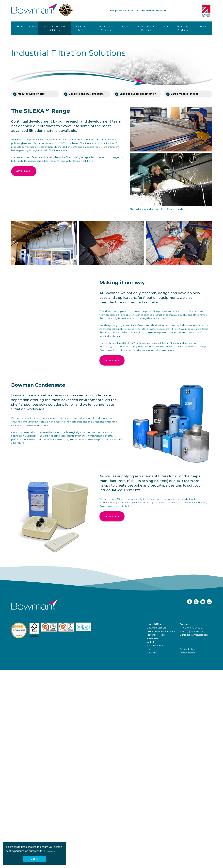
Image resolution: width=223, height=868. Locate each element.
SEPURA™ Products (182, 28)
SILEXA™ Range (81, 28)
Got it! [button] (34, 859)
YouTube (209, 602)
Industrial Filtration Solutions (55, 28)
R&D (165, 26)
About (32, 26)
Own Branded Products (106, 28)
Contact (202, 26)
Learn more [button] (51, 851)
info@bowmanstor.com (151, 11)
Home (21, 26)
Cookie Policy (187, 649)
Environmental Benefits (146, 28)
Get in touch (24, 171)
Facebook (190, 602)
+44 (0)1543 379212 (121, 11)
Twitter (196, 602)
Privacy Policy (187, 653)
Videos (126, 26)
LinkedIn (203, 602)
